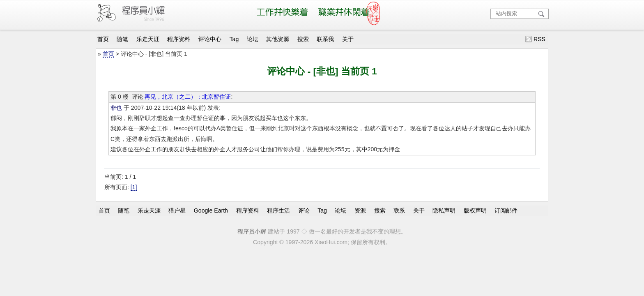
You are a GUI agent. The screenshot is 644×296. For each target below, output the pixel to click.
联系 (399, 210)
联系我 (325, 39)
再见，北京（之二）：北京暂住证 (188, 97)
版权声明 (475, 210)
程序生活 (278, 210)
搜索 (303, 39)
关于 (348, 39)
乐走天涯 (148, 39)
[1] (134, 187)
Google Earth (211, 210)
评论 (304, 210)
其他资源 (278, 39)
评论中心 (210, 39)
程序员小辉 (252, 231)
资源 (360, 210)
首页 (103, 39)
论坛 (253, 39)
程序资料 (179, 39)
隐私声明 (444, 210)
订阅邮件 (506, 210)
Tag (234, 39)
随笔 (122, 39)
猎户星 (177, 210)
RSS (539, 39)
